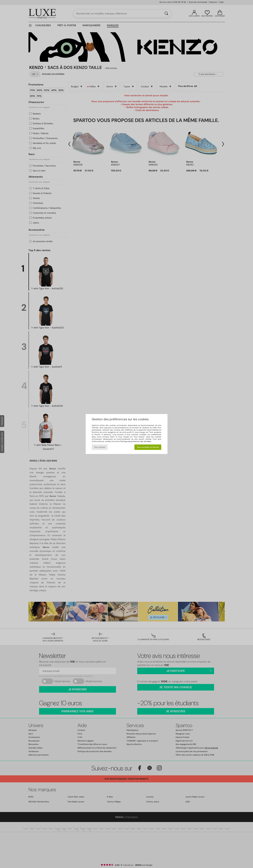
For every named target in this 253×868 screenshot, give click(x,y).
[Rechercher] (166, 14)
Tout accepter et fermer (148, 447)
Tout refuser (100, 447)
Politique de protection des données (135, 441)
